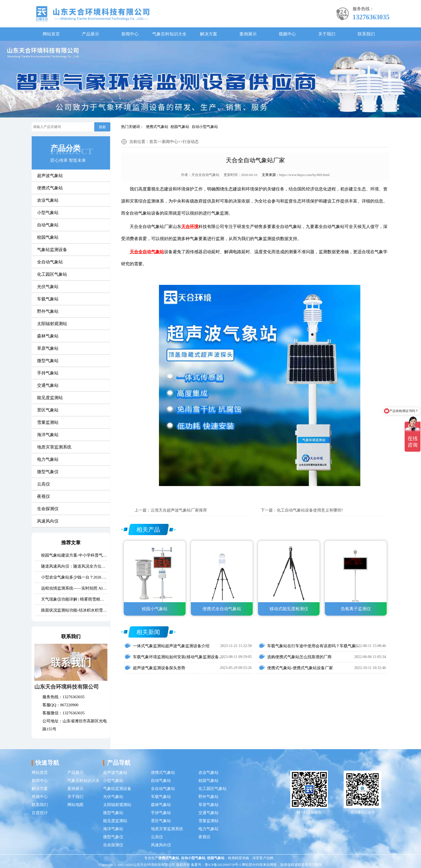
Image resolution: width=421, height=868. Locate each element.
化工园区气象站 (52, 274)
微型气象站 (48, 361)
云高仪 (43, 484)
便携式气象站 (157, 127)
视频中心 (287, 34)
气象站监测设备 (52, 250)
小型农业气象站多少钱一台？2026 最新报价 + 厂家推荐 (74, 577)
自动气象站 (48, 225)
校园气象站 (180, 127)
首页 (153, 142)
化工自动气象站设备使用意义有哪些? (310, 510)
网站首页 (51, 34)
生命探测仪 (48, 509)
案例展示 (248, 34)
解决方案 (209, 34)
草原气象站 (48, 348)
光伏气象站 (48, 287)
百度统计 (40, 813)
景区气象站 (48, 410)
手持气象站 (48, 373)
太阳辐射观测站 (52, 324)
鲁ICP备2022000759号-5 (223, 865)
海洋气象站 (48, 435)
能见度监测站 (50, 398)
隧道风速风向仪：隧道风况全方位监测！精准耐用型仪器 (74, 566)
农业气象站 (48, 200)
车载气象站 (48, 299)
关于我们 (327, 34)
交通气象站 (48, 385)
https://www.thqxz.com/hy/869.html (304, 175)
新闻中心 (130, 34)
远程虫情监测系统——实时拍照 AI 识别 (74, 588)
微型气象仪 (48, 472)
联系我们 (366, 34)
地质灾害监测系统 (54, 447)
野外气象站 (48, 311)
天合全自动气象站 (205, 175)
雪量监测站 (48, 422)
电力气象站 (48, 459)
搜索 (102, 127)
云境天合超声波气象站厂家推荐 (179, 510)
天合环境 (190, 227)
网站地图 (75, 805)
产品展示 (90, 34)
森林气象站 (48, 336)
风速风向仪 (48, 521)
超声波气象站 (50, 176)
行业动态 (191, 142)
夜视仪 (43, 496)
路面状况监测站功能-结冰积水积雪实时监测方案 (74, 610)
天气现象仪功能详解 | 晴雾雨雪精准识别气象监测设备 (74, 599)
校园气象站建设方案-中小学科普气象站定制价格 (74, 555)
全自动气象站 (50, 262)
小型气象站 (48, 213)
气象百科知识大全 (169, 34)
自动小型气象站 (205, 127)
